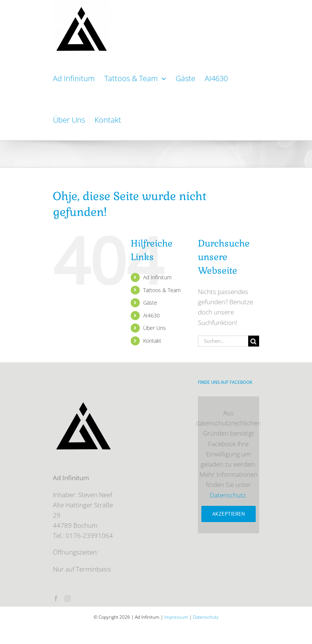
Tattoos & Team (162, 290)
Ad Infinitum (157, 277)
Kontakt (152, 341)
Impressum (176, 617)
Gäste (150, 303)
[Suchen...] (223, 341)
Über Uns (154, 328)
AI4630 (151, 315)
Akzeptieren (229, 514)
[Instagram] (68, 598)
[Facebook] (56, 598)
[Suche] (254, 341)
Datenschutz (228, 495)
